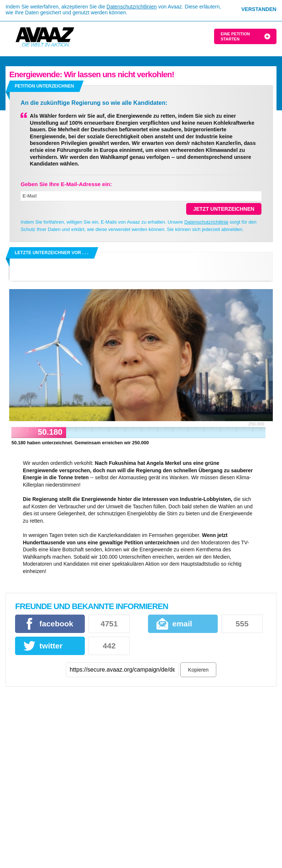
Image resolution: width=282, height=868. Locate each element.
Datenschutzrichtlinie (206, 222)
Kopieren (198, 670)
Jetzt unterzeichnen (224, 209)
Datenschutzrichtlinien (132, 7)
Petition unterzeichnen (44, 86)
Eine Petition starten (235, 36)
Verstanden (259, 9)
